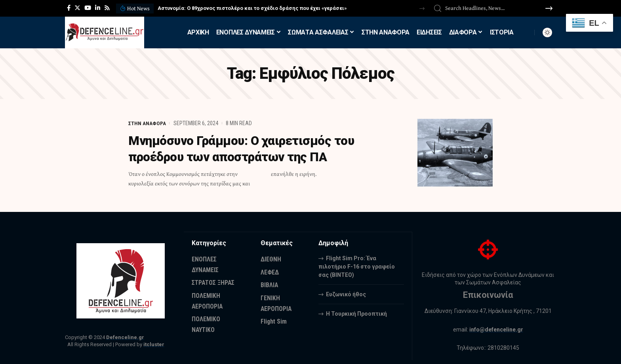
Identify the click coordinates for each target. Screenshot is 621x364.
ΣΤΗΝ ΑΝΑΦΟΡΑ (147, 123)
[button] (422, 9)
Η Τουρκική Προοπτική (356, 313)
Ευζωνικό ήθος (346, 294)
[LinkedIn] (98, 8)
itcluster (154, 344)
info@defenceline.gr (496, 330)
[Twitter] (77, 8)
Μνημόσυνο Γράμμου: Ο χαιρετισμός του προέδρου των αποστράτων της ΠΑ (245, 149)
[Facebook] (69, 8)
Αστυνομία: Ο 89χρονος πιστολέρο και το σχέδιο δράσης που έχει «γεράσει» (252, 8)
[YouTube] (88, 8)
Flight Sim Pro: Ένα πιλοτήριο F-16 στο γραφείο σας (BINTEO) (357, 266)
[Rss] (107, 8)
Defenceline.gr (125, 337)
